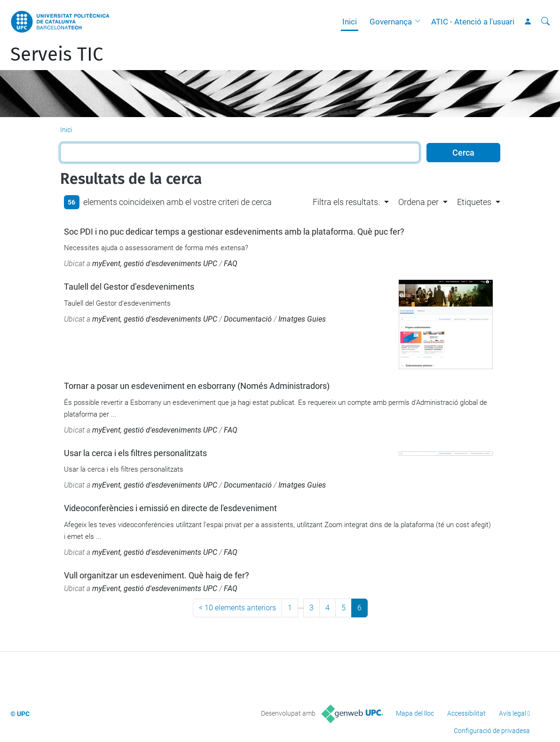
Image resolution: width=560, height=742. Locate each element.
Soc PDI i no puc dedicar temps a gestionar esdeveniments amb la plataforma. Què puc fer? (234, 232)
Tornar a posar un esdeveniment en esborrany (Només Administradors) (197, 386)
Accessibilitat (466, 713)
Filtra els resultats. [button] (346, 202)
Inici (350, 22)
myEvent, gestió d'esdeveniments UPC (155, 264)
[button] (420, 22)
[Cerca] (545, 22)
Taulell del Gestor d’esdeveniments (129, 287)
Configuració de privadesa (492, 731)
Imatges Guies (302, 319)
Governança (391, 22)
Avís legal (513, 713)
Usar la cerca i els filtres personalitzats (135, 453)
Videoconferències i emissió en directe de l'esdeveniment (170, 508)
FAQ (231, 264)
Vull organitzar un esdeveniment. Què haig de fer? (157, 575)
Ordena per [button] (418, 202)
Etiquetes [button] (474, 202)
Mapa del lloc (415, 713)
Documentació (248, 319)
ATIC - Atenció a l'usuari (473, 22)
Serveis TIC (57, 55)
